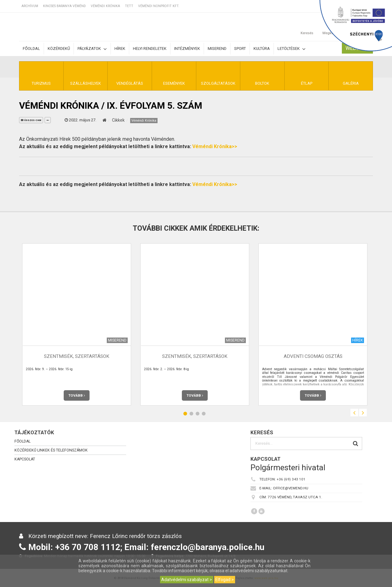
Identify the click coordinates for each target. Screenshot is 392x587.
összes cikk (31, 120)
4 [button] (204, 413)
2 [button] (191, 413)
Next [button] (363, 413)
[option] (77, 324)
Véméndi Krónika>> (215, 146)
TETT (129, 6)
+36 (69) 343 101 (291, 479)
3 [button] (198, 413)
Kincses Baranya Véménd (64, 6)
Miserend (217, 49)
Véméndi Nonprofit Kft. (159, 6)
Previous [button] (354, 413)
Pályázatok (92, 49)
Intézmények (187, 49)
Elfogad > (225, 580)
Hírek (120, 49)
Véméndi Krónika (105, 6)
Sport (240, 49)
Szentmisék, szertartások (77, 356)
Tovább (77, 395)
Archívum (30, 6)
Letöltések (292, 49)
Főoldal (31, 49)
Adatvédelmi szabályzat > (187, 580)
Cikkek (118, 120)
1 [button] (185, 413)
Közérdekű (59, 49)
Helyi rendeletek (150, 49)
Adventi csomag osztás (313, 356)
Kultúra (262, 49)
